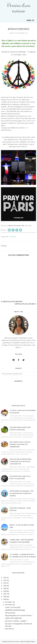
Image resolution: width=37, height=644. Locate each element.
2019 (5, 588)
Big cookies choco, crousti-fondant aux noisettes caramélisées (20, 444)
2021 (5, 583)
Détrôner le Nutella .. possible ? (16, 621)
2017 (5, 594)
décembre (9, 602)
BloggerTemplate (31, 642)
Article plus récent (12, 302)
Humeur (13, 237)
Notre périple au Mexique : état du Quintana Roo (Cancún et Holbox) (22, 493)
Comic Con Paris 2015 (13, 607)
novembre (9, 605)
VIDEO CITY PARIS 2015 (13, 618)
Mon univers (9, 629)
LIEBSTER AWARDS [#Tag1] (15, 610)
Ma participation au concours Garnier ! (19, 615)
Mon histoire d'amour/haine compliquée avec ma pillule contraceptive (20, 461)
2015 (5, 599)
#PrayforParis (10, 613)
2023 (5, 578)
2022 (5, 580)
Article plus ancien (25, 304)
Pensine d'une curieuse (18, 8)
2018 (5, 591)
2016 (5, 597)
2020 (5, 586)
